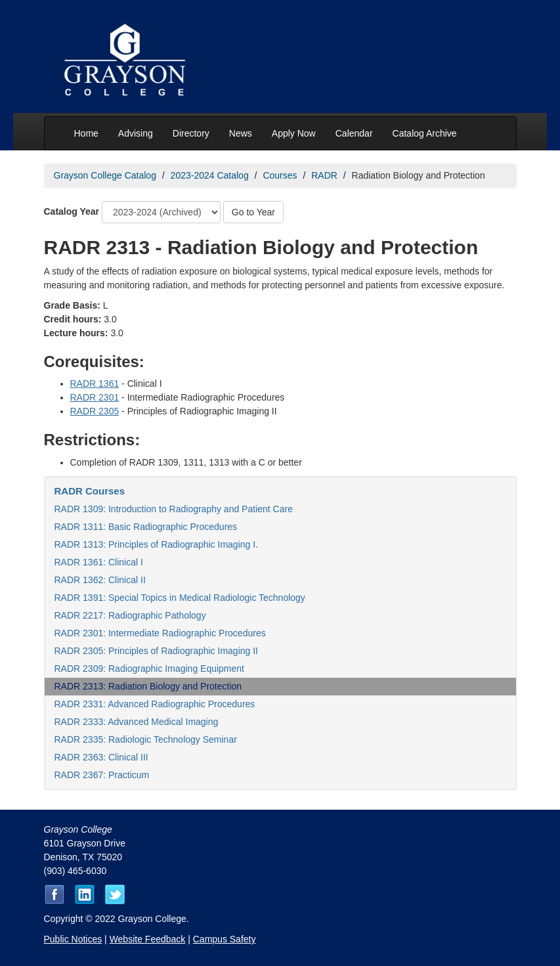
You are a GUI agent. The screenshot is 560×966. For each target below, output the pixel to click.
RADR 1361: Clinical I (99, 562)
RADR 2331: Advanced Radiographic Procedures (155, 704)
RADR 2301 (95, 397)
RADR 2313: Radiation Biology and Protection (148, 686)
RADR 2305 (95, 411)
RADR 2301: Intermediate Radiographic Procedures (160, 633)
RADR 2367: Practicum (102, 775)
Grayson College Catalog (105, 175)
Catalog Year (72, 211)
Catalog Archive (425, 133)
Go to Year (253, 212)
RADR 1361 (95, 384)
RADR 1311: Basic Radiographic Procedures (146, 527)
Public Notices (73, 939)
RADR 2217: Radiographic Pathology (130, 615)
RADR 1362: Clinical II (100, 580)
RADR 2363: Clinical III (101, 757)
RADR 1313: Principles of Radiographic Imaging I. (157, 544)
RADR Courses (90, 491)
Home (86, 133)
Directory (191, 133)
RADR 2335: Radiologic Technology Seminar (146, 739)
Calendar (354, 133)
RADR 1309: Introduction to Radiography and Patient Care (174, 509)
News (241, 133)
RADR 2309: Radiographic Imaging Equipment (150, 669)
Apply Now (294, 133)
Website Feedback (148, 939)
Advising (136, 133)
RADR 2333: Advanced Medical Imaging (137, 722)
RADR (324, 175)
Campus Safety (225, 939)
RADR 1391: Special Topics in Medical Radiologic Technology (180, 598)
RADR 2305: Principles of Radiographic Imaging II (157, 651)
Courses (280, 175)
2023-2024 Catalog (210, 175)
